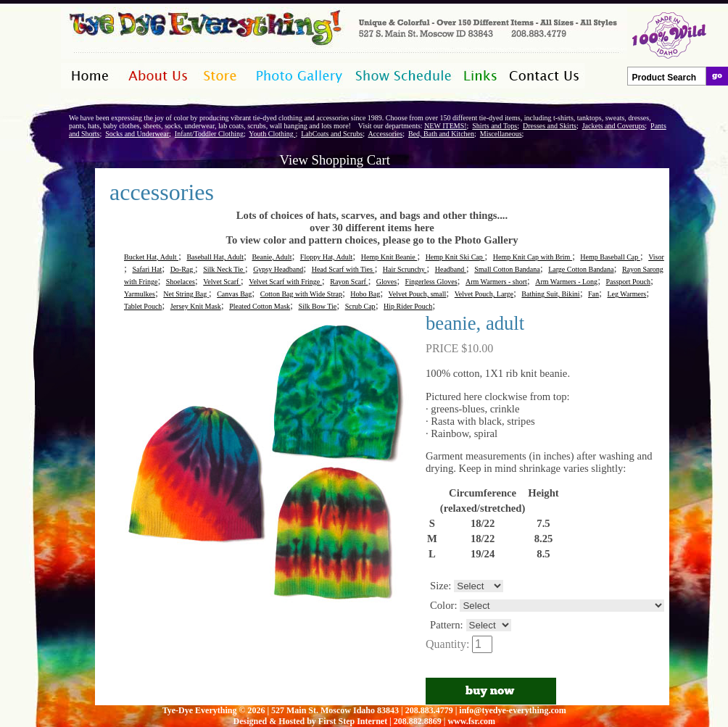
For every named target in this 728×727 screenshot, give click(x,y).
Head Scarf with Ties (343, 269)
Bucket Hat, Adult (151, 257)
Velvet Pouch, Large (484, 294)
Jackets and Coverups (614, 126)
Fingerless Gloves (431, 282)
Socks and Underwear (137, 134)
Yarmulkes (140, 294)
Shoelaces (181, 282)
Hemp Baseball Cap (610, 257)
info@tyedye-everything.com (512, 710)
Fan (593, 294)
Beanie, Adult (272, 257)
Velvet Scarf (222, 282)
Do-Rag (183, 269)
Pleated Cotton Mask (260, 306)
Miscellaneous (501, 134)
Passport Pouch (628, 282)
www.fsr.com (471, 721)
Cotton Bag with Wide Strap (301, 294)
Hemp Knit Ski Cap (455, 257)
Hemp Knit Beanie (389, 257)
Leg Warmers (626, 294)
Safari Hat (147, 269)
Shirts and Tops (495, 126)
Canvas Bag (234, 294)
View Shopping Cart (335, 160)
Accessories (385, 134)
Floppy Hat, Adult (327, 257)
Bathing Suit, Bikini (550, 294)
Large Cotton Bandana (581, 269)
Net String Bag (186, 294)
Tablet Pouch (143, 306)
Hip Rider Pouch (408, 306)
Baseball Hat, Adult (215, 257)
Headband (451, 269)
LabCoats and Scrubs (332, 134)
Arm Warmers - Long (566, 282)
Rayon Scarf (349, 282)
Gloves (386, 282)
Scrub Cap (360, 306)
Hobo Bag (365, 294)
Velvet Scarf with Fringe (285, 282)
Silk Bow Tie (317, 306)
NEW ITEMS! (445, 126)
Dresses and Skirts (550, 126)
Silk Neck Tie (224, 269)
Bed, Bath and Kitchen (441, 134)
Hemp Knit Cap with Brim (533, 257)
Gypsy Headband (278, 269)
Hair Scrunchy (405, 269)
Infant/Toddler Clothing (209, 134)
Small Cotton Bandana (507, 269)
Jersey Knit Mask (196, 306)
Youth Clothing (272, 134)
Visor (656, 257)
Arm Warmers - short (496, 282)
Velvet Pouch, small (418, 294)
